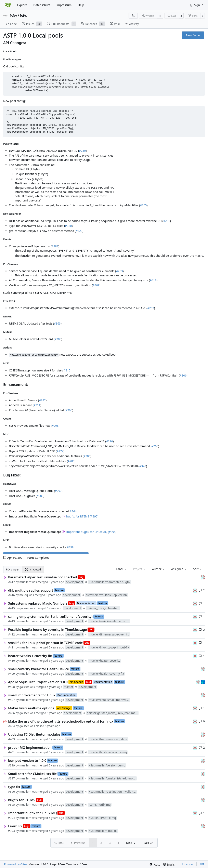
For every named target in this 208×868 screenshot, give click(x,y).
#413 (11, 621)
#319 (153, 280)
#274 (60, 451)
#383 (58, 339)
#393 (11, 831)
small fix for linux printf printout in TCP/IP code (45, 643)
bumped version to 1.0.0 (27, 761)
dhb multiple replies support (31, 590)
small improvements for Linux (32, 695)
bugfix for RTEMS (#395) (80, 516)
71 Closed (33, 570)
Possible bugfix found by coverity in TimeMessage (48, 630)
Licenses (188, 864)
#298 (55, 426)
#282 (42, 400)
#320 (68, 226)
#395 (11, 805)
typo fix (14, 787)
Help (81, 5)
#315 (67, 370)
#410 (11, 661)
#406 (11, 713)
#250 (82, 151)
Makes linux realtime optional (32, 708)
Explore (22, 5)
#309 (96, 285)
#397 (11, 778)
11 (160, 16)
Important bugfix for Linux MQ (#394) (89, 532)
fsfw (13, 16)
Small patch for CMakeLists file (32, 774)
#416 (11, 595)
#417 (11, 582)
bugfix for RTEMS (22, 800)
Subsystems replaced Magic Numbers (38, 603)
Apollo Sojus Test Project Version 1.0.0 (38, 682)
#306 (183, 375)
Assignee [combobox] (179, 569)
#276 (109, 441)
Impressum (64, 5)
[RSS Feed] (133, 16)
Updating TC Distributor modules (34, 734)
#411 (11, 647)
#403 (11, 739)
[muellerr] (203, 682)
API (202, 864)
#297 (58, 491)
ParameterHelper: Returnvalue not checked (43, 577)
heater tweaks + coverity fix (30, 656)
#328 (143, 466)
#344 (73, 511)
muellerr (25, 582)
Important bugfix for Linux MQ (32, 813)
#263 (151, 308)
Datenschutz (42, 5)
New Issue (193, 35)
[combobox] (121, 569)
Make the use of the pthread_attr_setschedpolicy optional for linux (61, 721)
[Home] (8, 5)
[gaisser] (203, 577)
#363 (57, 323)
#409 (11, 674)
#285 (71, 461)
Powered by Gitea (16, 864)
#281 (167, 221)
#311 (37, 405)
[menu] (198, 569)
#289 (40, 496)
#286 (87, 456)
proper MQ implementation (30, 748)
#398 (70, 547)
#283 (119, 271)
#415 (11, 608)
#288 (55, 246)
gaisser (24, 608)
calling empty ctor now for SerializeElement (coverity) (50, 617)
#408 (11, 687)
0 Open (13, 570)
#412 (11, 634)
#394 (11, 818)
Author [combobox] (159, 569)
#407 (11, 700)
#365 (143, 205)
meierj (24, 595)
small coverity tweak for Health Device (38, 669)
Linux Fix (15, 826)
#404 (11, 726)
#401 (11, 752)
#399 (11, 765)
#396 (11, 792)
